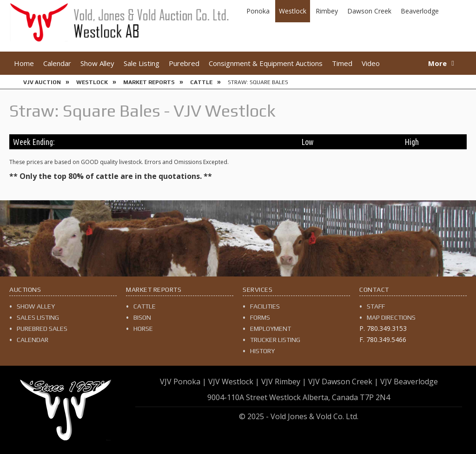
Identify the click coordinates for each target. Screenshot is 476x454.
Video (371, 63)
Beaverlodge (420, 11)
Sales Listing (38, 317)
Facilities (265, 306)
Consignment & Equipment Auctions (266, 63)
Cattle (201, 82)
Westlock (293, 11)
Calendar (57, 63)
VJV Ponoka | (183, 382)
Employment (271, 329)
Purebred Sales (42, 329)
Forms (260, 317)
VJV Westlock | (234, 382)
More (437, 63)
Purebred (184, 63)
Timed (342, 63)
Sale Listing (142, 63)
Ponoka (258, 11)
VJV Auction (42, 82)
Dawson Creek (369, 11)
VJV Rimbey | (284, 382)
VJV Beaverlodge (409, 382)
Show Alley (97, 63)
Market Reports (149, 82)
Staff (376, 306)
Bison (142, 317)
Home (24, 63)
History (262, 351)
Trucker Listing (275, 340)
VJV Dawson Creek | (343, 382)
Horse (143, 329)
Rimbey (327, 11)
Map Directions (391, 317)
